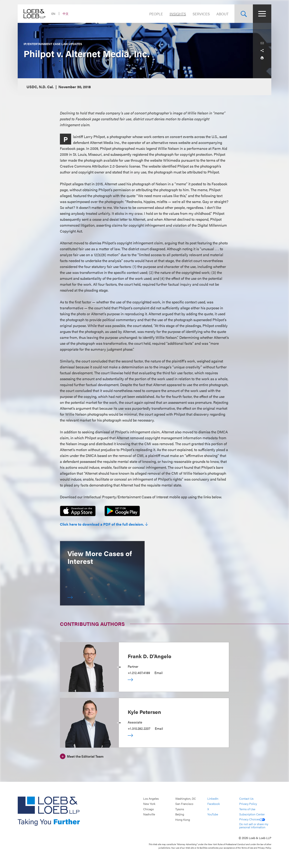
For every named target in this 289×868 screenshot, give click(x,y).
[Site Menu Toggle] (262, 14)
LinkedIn (213, 799)
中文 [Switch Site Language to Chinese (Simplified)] (66, 14)
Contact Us (246, 799)
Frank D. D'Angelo (149, 656)
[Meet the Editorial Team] (82, 756)
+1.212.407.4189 (139, 673)
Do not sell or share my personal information (254, 826)
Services (201, 14)
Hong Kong (183, 820)
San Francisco (184, 804)
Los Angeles (151, 799)
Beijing (180, 814)
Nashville (149, 814)
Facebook (214, 804)
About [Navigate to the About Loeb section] (222, 14)
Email (159, 673)
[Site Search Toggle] (244, 14)
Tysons (180, 809)
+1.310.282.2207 (139, 728)
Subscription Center (252, 814)
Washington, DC (186, 799)
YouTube (213, 814)
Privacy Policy (248, 804)
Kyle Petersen (144, 712)
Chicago (149, 809)
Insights (178, 14)
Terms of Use (247, 809)
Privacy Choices (252, 819)
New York (149, 804)
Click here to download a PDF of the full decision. (102, 524)
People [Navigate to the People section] (156, 14)
